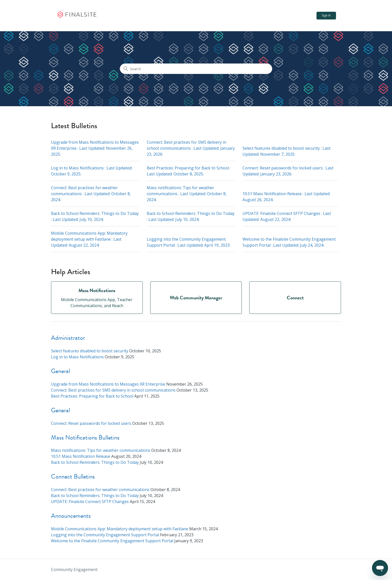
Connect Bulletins (73, 476)
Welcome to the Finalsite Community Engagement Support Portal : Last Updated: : (289, 242)
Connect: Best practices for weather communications (100, 490)
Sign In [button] (326, 15)
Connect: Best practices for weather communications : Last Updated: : (91, 194)
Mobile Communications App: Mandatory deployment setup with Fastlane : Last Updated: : (89, 239)
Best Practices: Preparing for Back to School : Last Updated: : (189, 171)
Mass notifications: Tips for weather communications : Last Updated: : (187, 194)
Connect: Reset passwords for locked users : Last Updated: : (288, 171)
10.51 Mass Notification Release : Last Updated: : (286, 197)
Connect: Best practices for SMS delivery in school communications (113, 390)
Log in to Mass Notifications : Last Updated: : (92, 171)
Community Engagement (74, 570)
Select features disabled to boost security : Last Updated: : (286, 151)
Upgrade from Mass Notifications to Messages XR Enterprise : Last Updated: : (95, 148)
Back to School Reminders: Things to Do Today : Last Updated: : (95, 216)
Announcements (71, 516)
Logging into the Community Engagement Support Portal (105, 535)
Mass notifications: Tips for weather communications (101, 450)
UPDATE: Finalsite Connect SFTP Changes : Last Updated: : (287, 216)
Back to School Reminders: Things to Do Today (95, 462)
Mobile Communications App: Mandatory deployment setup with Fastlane (120, 529)
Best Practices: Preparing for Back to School (92, 396)
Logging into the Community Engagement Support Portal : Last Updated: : (188, 242)
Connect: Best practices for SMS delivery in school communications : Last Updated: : (191, 148)
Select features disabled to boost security (90, 351)
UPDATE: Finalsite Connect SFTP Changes (90, 502)
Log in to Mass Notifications (77, 357)
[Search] (196, 69)
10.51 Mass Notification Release (81, 456)
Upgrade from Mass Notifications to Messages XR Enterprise (108, 384)
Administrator (68, 338)
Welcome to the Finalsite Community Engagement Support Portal (112, 541)
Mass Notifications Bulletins (85, 437)
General (60, 371)
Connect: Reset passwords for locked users (91, 423)
